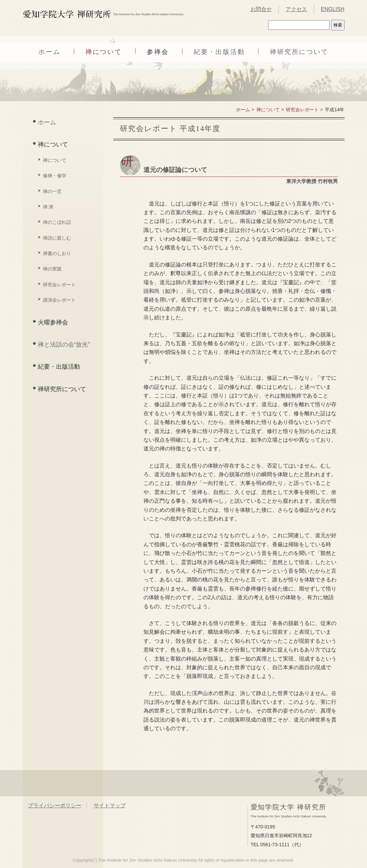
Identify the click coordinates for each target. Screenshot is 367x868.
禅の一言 (52, 191)
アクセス (296, 9)
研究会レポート (59, 285)
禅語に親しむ (57, 238)
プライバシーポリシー (55, 805)
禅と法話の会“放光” (64, 345)
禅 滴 (48, 207)
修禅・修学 (55, 176)
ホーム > (245, 110)
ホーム (50, 52)
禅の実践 (52, 269)
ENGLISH (332, 9)
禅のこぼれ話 (57, 222)
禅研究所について (299, 52)
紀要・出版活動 (219, 52)
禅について (104, 52)
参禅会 (158, 52)
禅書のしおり (57, 253)
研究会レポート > (304, 110)
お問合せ (261, 9)
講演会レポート (59, 300)
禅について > (270, 110)
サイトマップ (110, 805)
